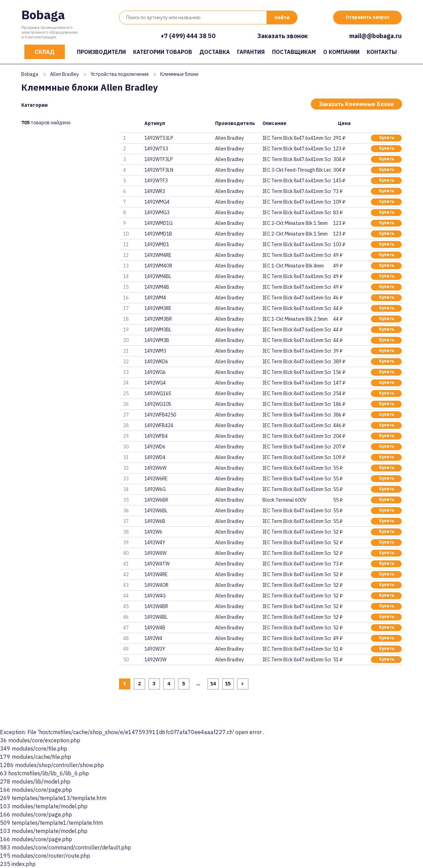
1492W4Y (155, 542)
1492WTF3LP (159, 159)
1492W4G (155, 596)
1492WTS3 (156, 149)
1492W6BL (156, 511)
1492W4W (155, 553)
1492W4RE (156, 574)
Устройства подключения (120, 74)
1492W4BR (156, 606)
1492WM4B (157, 287)
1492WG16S (158, 393)
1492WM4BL (158, 276)
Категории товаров (163, 52)
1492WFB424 (159, 425)
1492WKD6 (156, 362)
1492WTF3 (156, 181)
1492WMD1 (157, 244)
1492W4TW (157, 564)
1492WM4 (155, 298)
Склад (45, 52)
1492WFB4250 (160, 415)
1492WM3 (155, 351)
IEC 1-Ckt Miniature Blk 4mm (293, 266)
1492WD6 (155, 447)
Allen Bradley (64, 74)
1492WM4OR (158, 266)
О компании (341, 52)
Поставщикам (294, 52)
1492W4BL (156, 617)
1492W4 (153, 638)
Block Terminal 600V (284, 500)
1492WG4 (155, 383)
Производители (101, 52)
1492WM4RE (158, 255)
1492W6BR (156, 500)
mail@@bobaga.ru (375, 36)
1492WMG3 (157, 213)
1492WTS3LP (159, 138)
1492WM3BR (158, 319)
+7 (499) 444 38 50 (188, 36)
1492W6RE (156, 479)
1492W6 (153, 532)
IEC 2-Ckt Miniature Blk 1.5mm (295, 223)
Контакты (382, 52)
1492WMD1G (158, 223)
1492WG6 (155, 372)
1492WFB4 (156, 436)
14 (213, 684)
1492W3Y (155, 649)
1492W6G (155, 489)
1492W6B (155, 521)
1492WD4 (155, 457)
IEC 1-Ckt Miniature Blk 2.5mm (295, 319)
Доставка (215, 52)
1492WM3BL (158, 330)
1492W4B (155, 628)
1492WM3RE (158, 308)
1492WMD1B (158, 234)
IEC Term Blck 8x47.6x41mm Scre (297, 138)
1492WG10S (158, 404)
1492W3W (155, 660)
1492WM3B (157, 340)
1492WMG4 (157, 202)
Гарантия (251, 52)
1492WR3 (155, 191)
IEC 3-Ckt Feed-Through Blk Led (297, 170)
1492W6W (155, 468)
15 (228, 684)
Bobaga (43, 15)
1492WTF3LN (159, 170)
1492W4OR (156, 585)
